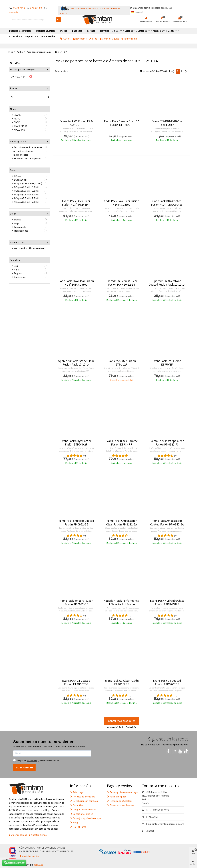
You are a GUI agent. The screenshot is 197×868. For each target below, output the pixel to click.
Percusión (158, 31)
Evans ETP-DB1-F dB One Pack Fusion (167, 123)
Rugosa (18, 273)
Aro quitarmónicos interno (28, 147)
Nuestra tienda (39, 835)
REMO (17, 119)
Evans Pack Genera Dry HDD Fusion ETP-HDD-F (122, 123)
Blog (93, 39)
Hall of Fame (129, 39)
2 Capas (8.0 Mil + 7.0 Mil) (27, 202)
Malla (17, 270)
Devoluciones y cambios (84, 801)
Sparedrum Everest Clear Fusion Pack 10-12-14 (122, 283)
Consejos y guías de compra (86, 818)
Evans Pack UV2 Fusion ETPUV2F (122, 363)
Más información (31, 856)
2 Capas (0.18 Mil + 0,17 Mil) (28, 183)
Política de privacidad (83, 797)
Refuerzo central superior (27, 158)
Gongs (171, 31)
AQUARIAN (19, 130)
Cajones (129, 31)
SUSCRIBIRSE (24, 768)
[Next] (186, 71)
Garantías (77, 805)
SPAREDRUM (20, 126)
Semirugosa (20, 277)
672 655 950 (36, 8)
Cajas (117, 31)
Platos (64, 31)
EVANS (17, 115)
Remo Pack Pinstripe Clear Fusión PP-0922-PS (167, 443)
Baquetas (77, 31)
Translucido (20, 227)
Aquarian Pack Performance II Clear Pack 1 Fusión (122, 602)
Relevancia (62, 71)
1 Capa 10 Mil (20, 180)
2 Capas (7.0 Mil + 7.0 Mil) (27, 191)
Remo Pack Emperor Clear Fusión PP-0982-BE (76, 602)
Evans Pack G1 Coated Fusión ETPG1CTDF (76, 682)
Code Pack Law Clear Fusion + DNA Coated (122, 203)
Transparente (21, 231)
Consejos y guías (109, 39)
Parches (91, 31)
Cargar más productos (122, 721)
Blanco (17, 220)
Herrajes (105, 31)
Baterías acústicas (46, 31)
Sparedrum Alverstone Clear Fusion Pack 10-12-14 (76, 363)
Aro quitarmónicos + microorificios (24, 153)
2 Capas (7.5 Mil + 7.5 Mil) (27, 198)
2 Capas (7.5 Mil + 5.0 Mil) (27, 195)
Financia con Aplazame (120, 805)
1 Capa (17, 176)
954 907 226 (19, 8)
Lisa (16, 266)
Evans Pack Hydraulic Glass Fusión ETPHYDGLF (167, 602)
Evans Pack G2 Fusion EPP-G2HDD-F (76, 123)
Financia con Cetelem (120, 801)
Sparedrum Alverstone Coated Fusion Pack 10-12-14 (167, 283)
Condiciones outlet (81, 814)
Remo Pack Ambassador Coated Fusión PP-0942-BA (167, 523)
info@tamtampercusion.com (169, 824)
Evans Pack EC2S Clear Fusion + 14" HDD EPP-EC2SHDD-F (76, 205)
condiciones (32, 761)
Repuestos (31, 36)
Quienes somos (19, 835)
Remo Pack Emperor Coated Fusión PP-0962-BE (76, 523)
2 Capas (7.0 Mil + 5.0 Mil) (27, 187)
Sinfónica (143, 31)
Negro (17, 223)
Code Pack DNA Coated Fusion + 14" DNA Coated (167, 203)
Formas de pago (117, 797)
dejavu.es (38, 865)
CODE (17, 122)
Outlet (65, 39)
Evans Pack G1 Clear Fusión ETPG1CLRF (122, 682)
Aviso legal (77, 792)
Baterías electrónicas (20, 31)
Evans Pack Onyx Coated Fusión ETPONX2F (76, 443)
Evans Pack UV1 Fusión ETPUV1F (167, 363)
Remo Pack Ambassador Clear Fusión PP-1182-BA (122, 523)
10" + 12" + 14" (19, 77)
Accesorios (15, 36)
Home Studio (48, 36)
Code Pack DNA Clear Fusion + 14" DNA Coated (76, 283)
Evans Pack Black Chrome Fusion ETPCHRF (122, 443)
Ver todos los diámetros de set (30, 248)
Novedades (80, 39)
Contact (148, 831)
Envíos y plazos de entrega (122, 792)
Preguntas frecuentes (83, 809)
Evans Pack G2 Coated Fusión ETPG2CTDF (167, 682)
